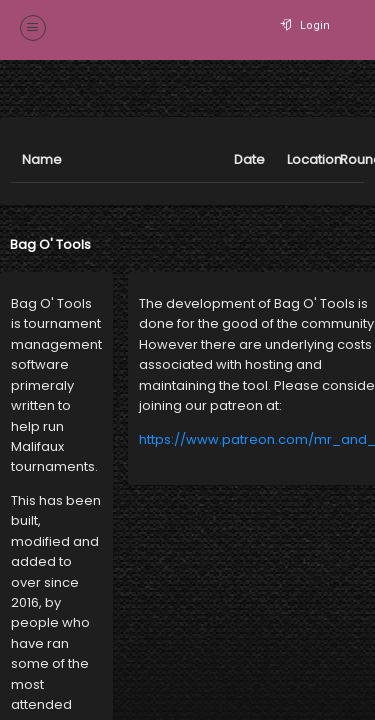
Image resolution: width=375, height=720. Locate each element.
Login (306, 25)
